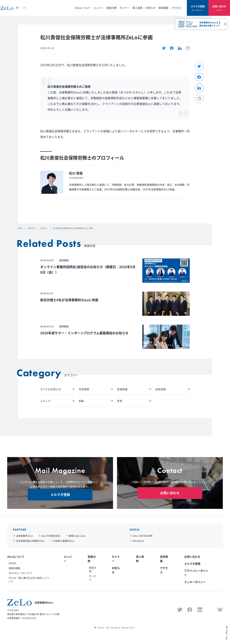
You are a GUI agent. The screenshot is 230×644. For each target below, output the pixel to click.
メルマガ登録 (198, 8)
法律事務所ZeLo (24, 536)
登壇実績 (134, 389)
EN (44, 10)
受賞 (134, 401)
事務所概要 (14, 568)
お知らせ (150, 8)
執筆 (96, 401)
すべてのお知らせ (57, 389)
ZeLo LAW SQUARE (143, 536)
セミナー (125, 8)
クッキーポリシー (195, 582)
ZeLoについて (83, 8)
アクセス (176, 8)
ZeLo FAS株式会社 (51, 536)
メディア (57, 401)
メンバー (99, 8)
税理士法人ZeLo (77, 536)
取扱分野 (112, 8)
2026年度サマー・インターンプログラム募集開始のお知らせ (84, 333)
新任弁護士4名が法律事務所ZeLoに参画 (69, 300)
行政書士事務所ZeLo (64, 541)
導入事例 (137, 8)
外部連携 (96, 389)
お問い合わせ (219, 8)
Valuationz (138, 541)
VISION (12, 563)
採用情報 (163, 8)
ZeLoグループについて (21, 573)
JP (36, 10)
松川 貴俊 (76, 173)
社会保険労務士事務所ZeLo (30, 541)
